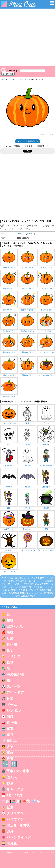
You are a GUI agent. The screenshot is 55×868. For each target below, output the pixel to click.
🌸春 (5, 801)
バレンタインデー (21, 837)
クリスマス (15, 813)
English (10, 853)
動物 (10, 662)
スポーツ (14, 686)
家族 (10, 753)
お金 (10, 783)
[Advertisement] (27, 37)
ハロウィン (15, 79)
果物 (10, 632)
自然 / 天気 (15, 626)
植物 (10, 620)
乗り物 (12, 723)
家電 (10, 729)
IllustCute (4, 79)
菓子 (10, 650)
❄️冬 (36, 801)
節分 (10, 831)
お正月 (12, 825)
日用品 (12, 741)
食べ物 (12, 644)
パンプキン (24, 79)
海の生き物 (15, 674)
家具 (10, 735)
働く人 (12, 777)
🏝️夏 (16, 801)
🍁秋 (26, 801)
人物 (10, 747)
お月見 (12, 843)
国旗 (10, 717)
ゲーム (12, 704)
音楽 (10, 698)
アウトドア (15, 692)
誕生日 (12, 807)
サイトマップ (29, 853)
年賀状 (25, 825)
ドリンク (14, 656)
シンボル (14, 711)
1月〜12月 (14, 795)
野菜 (10, 638)
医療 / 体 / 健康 (18, 771)
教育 (10, 759)
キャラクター (17, 789)
